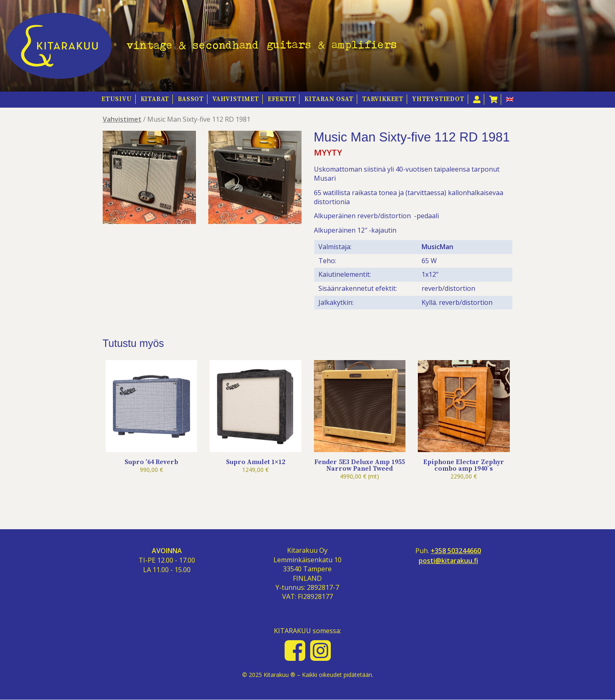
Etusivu (117, 99)
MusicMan (437, 247)
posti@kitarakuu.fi (448, 561)
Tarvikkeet (383, 99)
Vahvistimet (236, 99)
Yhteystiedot (438, 99)
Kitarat (155, 99)
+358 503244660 (456, 551)
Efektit (282, 99)
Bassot (191, 99)
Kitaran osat (329, 99)
